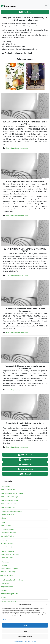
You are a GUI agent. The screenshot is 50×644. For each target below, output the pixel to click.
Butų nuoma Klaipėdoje (9, 497)
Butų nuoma (6, 487)
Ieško (3, 522)
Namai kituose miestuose (10, 554)
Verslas (3, 597)
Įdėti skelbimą (25, 12)
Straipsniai (5, 584)
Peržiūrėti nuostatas (25, 637)
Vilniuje (3, 518)
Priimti (25, 625)
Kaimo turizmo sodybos (9, 569)
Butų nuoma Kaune (8, 490)
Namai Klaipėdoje (7, 558)
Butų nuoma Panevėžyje (9, 500)
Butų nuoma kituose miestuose (12, 493)
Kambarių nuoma (8, 529)
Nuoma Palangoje (7, 543)
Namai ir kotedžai (8, 551)
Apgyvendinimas (7, 587)
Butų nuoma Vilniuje (8, 507)
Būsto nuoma (9, 6)
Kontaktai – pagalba (30, 641)
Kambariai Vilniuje (7, 536)
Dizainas (4, 590)
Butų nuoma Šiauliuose (9, 504)
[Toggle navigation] (46, 6)
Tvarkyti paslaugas (8, 620)
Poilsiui (4, 566)
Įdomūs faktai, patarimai (9, 594)
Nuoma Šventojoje (7, 547)
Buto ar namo (6, 525)
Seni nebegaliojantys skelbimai (17, 148)
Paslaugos (5, 562)
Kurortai (5, 540)
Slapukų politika (19, 641)
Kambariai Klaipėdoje (8, 532)
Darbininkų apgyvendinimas (12, 511)
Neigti (25, 631)
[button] (47, 604)
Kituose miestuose (7, 514)
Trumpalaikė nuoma (9, 601)
